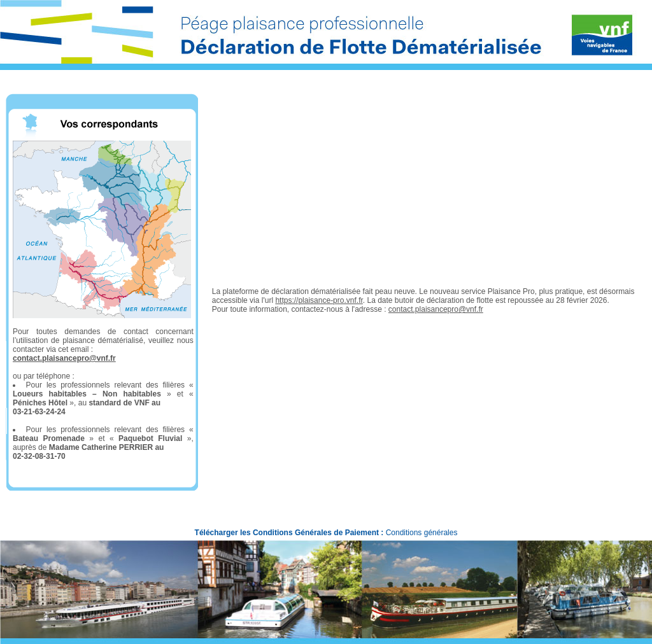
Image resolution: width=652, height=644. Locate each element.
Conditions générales (422, 533)
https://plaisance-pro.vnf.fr (319, 300)
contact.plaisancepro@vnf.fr (64, 358)
